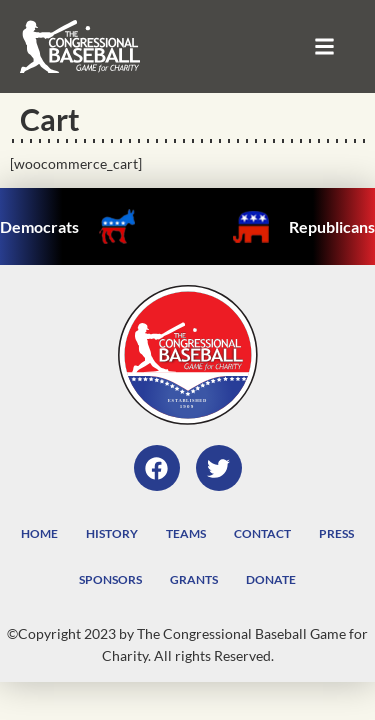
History (112, 533)
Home (39, 533)
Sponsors (110, 579)
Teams (186, 533)
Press (336, 533)
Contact (262, 533)
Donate (271, 579)
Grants (194, 579)
